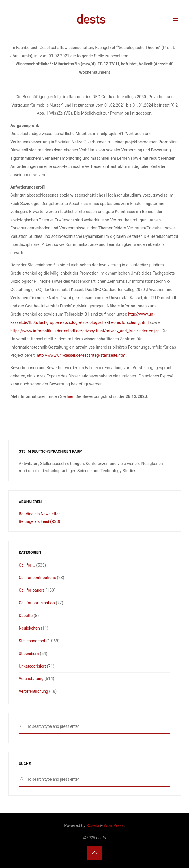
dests (91, 19)
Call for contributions (38, 578)
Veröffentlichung (34, 691)
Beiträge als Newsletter (40, 514)
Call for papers (32, 590)
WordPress (114, 825)
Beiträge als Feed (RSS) (40, 521)
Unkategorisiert (33, 666)
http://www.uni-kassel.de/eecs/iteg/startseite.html (83, 355)
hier (70, 396)
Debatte (26, 615)
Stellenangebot (32, 640)
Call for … (27, 565)
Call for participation (37, 603)
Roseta (92, 825)
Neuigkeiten (30, 628)
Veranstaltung (31, 678)
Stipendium (29, 653)
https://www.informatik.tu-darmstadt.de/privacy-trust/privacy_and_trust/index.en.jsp (87, 331)
